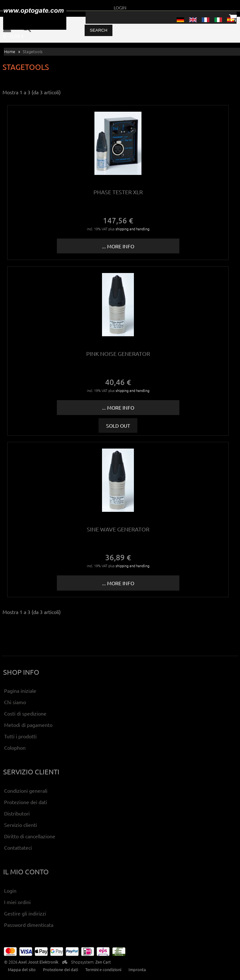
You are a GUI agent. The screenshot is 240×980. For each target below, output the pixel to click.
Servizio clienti (21, 825)
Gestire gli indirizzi (25, 913)
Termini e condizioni (103, 969)
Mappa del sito (22, 969)
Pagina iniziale (20, 691)
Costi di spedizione (25, 713)
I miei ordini (17, 902)
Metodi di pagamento (28, 725)
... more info (118, 246)
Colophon (15, 747)
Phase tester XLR (118, 192)
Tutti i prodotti (20, 736)
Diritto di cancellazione (30, 836)
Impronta (137, 969)
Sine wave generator (118, 529)
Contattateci (18, 847)
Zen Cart (103, 962)
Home (10, 51)
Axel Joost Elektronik (38, 962)
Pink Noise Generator (118, 354)
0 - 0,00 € (14, 36)
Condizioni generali (26, 791)
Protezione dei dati (26, 802)
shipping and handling (132, 229)
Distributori (17, 813)
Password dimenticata (29, 925)
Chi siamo (15, 702)
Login (120, 8)
